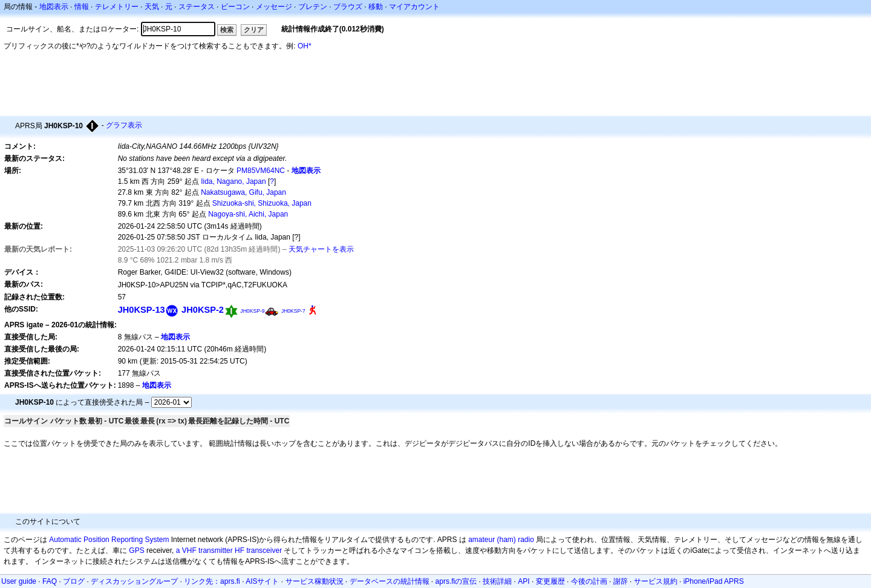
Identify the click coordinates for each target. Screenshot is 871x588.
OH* (305, 46)
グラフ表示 (124, 125)
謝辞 (621, 581)
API (524, 581)
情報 (82, 7)
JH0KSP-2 (203, 310)
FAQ (50, 581)
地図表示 (54, 7)
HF (240, 550)
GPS (136, 550)
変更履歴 (550, 581)
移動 (376, 7)
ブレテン (313, 7)
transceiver (264, 550)
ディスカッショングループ (134, 581)
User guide (19, 581)
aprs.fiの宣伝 (456, 581)
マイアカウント (414, 7)
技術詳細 (497, 581)
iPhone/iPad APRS (714, 581)
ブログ (74, 581)
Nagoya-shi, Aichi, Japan (248, 214)
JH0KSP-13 (142, 310)
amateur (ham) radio (501, 540)
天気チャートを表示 (321, 249)
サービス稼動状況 (315, 581)
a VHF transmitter (204, 550)
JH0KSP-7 (293, 311)
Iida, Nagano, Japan (233, 181)
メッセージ (274, 7)
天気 (152, 7)
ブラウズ (348, 7)
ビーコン (235, 7)
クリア (254, 30)
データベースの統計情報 (390, 581)
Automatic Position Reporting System (109, 540)
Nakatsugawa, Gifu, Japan (243, 192)
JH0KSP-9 (252, 311)
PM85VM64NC (261, 171)
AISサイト (262, 581)
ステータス (197, 7)
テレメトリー (117, 7)
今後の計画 (589, 581)
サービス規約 (656, 581)
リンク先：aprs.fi (212, 581)
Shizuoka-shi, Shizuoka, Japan (262, 203)
